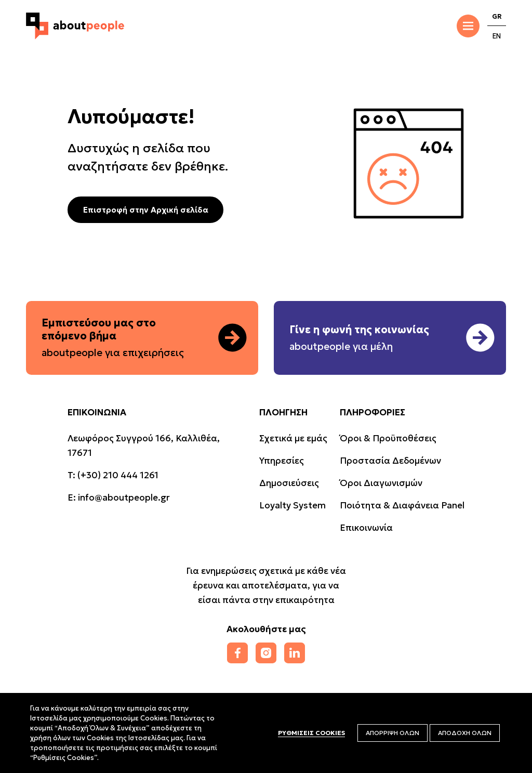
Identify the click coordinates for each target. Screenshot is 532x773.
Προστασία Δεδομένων (390, 461)
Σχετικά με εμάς (293, 438)
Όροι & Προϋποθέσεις (388, 438)
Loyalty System (292, 505)
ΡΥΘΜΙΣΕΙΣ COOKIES (311, 733)
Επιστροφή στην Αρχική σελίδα (146, 210)
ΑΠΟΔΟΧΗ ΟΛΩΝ (465, 733)
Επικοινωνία (366, 528)
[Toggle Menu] (468, 26)
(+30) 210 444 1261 (118, 475)
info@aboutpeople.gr (124, 497)
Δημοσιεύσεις (289, 483)
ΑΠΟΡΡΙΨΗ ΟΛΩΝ (393, 733)
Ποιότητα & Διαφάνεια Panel (402, 505)
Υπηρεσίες (282, 461)
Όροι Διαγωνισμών (381, 483)
